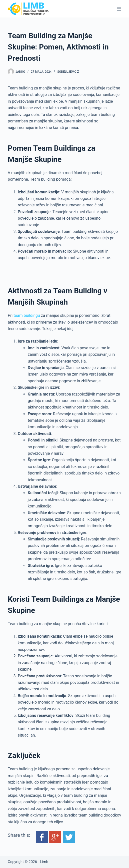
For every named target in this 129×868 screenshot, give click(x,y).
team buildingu (26, 315)
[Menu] (119, 9)
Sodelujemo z (68, 72)
